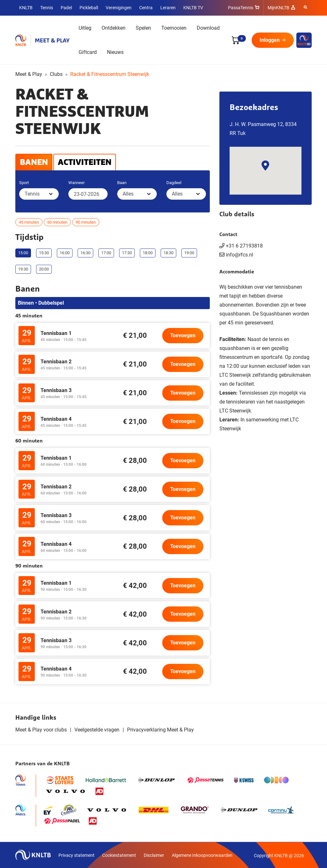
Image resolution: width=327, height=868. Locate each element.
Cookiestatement (119, 855)
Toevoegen (183, 335)
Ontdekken (114, 28)
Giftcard (88, 52)
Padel (66, 8)
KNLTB (26, 8)
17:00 (106, 253)
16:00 (65, 253)
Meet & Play (29, 74)
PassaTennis (241, 8)
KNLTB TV (193, 8)
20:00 (44, 269)
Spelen (143, 28)
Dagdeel (174, 183)
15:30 (44, 253)
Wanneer (76, 183)
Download (208, 28)
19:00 (189, 253)
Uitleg (85, 28)
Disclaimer (154, 855)
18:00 (148, 253)
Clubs (56, 74)
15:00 (23, 253)
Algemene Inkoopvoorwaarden (202, 855)
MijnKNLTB (278, 8)
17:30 (127, 253)
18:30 (168, 253)
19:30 (23, 269)
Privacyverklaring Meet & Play (160, 730)
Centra (146, 8)
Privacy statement (76, 855)
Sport (24, 183)
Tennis (47, 8)
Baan (122, 183)
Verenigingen (119, 8)
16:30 (85, 253)
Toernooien (174, 28)
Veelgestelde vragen (97, 730)
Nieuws (115, 52)
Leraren (168, 8)
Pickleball (89, 8)
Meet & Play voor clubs (41, 730)
